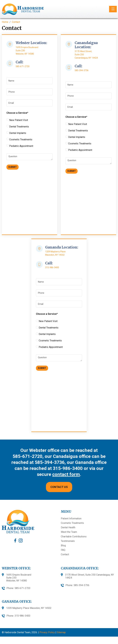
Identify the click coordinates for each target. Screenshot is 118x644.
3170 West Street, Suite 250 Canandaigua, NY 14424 (89, 576)
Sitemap (61, 632)
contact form (66, 474)
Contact (65, 554)
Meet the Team (69, 532)
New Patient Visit (17, 120)
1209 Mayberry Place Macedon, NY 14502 (29, 608)
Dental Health (68, 527)
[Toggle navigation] (113, 9)
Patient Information (71, 519)
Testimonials (68, 541)
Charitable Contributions (74, 537)
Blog (63, 545)
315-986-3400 (68, 468)
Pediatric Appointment (20, 146)
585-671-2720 (28, 456)
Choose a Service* (17, 113)
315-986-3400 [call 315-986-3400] (52, 267)
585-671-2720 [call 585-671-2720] (23, 66)
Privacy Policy (47, 632)
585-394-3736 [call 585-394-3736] (82, 70)
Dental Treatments (18, 126)
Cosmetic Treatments (19, 139)
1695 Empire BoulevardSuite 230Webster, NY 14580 (19, 578)
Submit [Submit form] (13, 167)
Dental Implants (16, 133)
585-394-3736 (50, 462)
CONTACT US (59, 487)
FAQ (63, 550)
